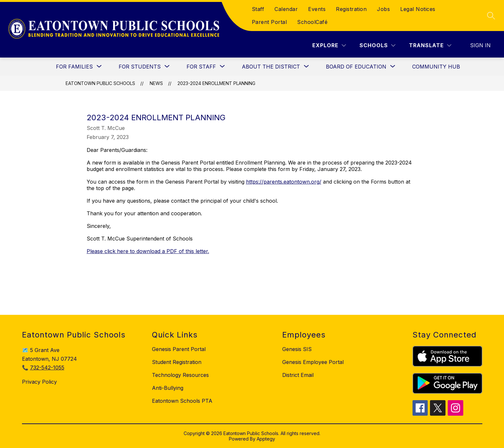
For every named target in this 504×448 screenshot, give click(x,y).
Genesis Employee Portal (313, 362)
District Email (298, 375)
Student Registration (177, 362)
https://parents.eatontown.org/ (284, 182)
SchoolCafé (312, 22)
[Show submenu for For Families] (74, 67)
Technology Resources (180, 375)
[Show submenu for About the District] (271, 67)
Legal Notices (418, 9)
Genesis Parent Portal (179, 349)
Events (317, 9)
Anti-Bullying (168, 388)
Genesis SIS (297, 349)
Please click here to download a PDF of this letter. (148, 251)
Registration (351, 9)
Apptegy (266, 439)
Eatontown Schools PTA (182, 401)
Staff (258, 9)
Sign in (480, 45)
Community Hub (436, 67)
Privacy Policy (39, 382)
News (156, 83)
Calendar (286, 9)
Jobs (383, 9)
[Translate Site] (430, 45)
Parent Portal (269, 22)
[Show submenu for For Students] (140, 67)
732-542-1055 (47, 368)
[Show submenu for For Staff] (201, 67)
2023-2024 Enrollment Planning (216, 83)
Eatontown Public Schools (100, 83)
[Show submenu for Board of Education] (356, 67)
